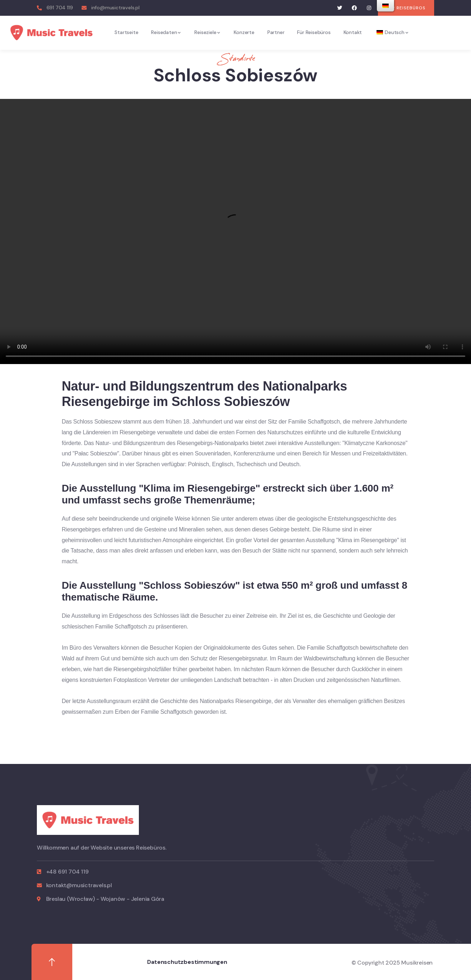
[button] (406, 8)
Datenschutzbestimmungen (187, 962)
